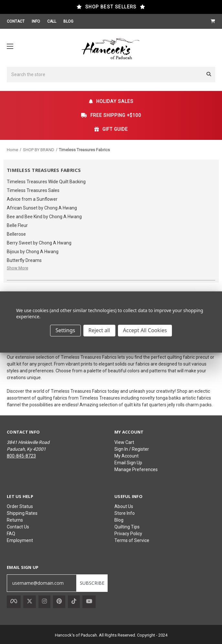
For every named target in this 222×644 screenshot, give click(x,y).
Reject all (99, 330)
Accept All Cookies (145, 330)
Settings (65, 330)
